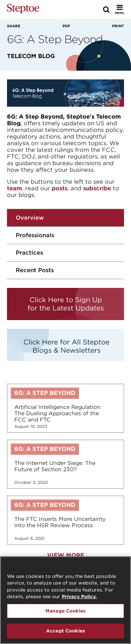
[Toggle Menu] (119, 9)
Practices (29, 253)
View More (66, 555)
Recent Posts (35, 270)
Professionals (35, 235)
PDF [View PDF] (66, 26)
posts (60, 188)
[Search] (106, 9)
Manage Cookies (65, 611)
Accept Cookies (65, 632)
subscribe (97, 188)
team (14, 188)
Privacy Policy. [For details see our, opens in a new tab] (79, 597)
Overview (30, 218)
